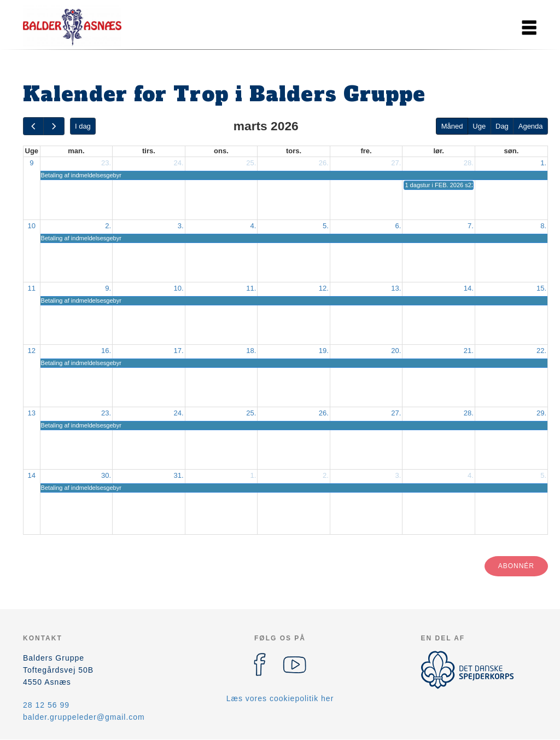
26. (324, 163)
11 (32, 288)
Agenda (531, 126)
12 (32, 351)
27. (396, 163)
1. (543, 163)
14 (32, 475)
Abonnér (516, 566)
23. (106, 163)
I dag (83, 126)
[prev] (33, 126)
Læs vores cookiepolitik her (280, 698)
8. (543, 226)
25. (251, 163)
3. (181, 226)
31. (179, 475)
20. (396, 351)
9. (108, 288)
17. (179, 351)
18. (251, 351)
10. (179, 288)
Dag (502, 126)
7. (471, 226)
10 (32, 226)
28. (469, 163)
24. (179, 163)
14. (469, 288)
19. (324, 351)
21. (469, 351)
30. (106, 475)
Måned (452, 126)
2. (108, 226)
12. (324, 288)
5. (326, 226)
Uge (479, 126)
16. (106, 351)
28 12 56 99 (46, 705)
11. (251, 288)
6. (398, 226)
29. (541, 413)
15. (541, 288)
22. (541, 351)
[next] (54, 126)
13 (32, 413)
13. (396, 288)
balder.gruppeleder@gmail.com (84, 717)
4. (253, 226)
